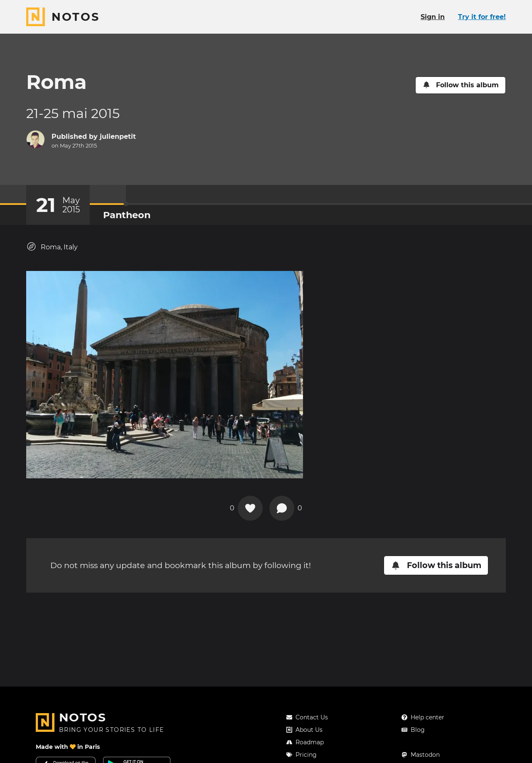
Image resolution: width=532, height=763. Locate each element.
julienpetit (118, 137)
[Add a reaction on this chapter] (250, 508)
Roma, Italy (52, 247)
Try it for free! (482, 17)
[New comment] (282, 508)
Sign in (433, 17)
